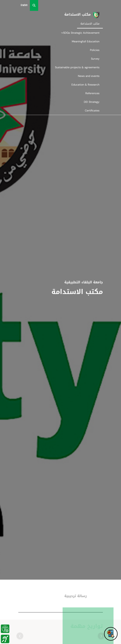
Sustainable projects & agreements (77, 67)
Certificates (92, 111)
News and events (89, 76)
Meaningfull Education (86, 41)
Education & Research (85, 85)
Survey (95, 59)
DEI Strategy (92, 102)
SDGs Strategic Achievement (80, 33)
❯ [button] (20, 636)
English (24, 5)
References (92, 93)
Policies (95, 50)
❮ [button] (101, 636)
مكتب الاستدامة (90, 24)
